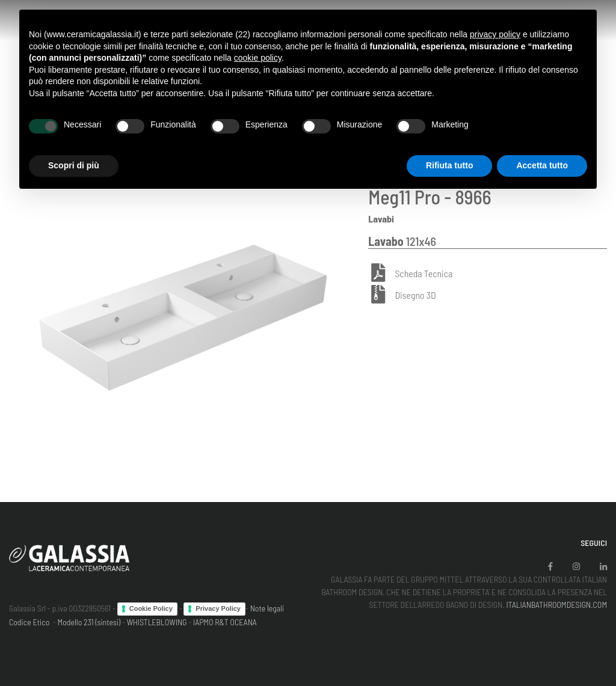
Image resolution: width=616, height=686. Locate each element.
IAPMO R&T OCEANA (225, 622)
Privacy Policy (218, 608)
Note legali (267, 608)
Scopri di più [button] (74, 165)
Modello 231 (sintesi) (89, 622)
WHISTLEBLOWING (157, 622)
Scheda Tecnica (423, 273)
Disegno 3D (415, 295)
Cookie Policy (151, 608)
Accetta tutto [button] (542, 165)
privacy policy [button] (495, 34)
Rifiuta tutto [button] (450, 165)
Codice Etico (29, 622)
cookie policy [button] (258, 58)
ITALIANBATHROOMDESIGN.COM (556, 605)
